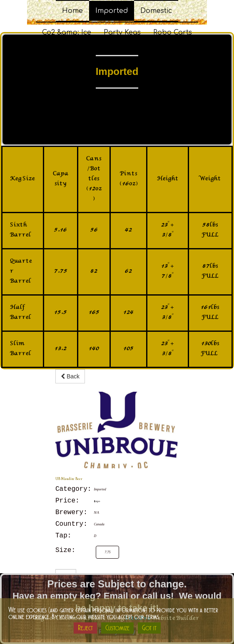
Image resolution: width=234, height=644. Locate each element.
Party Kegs (122, 32)
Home (72, 11)
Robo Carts (173, 32)
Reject (85, 628)
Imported (112, 11)
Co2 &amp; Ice (67, 32)
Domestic (156, 11)
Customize (117, 628)
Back (70, 376)
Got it (149, 628)
